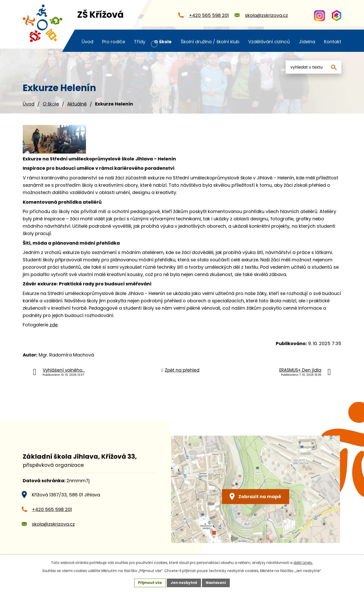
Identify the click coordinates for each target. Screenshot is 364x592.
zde (54, 325)
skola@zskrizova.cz (53, 524)
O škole (51, 104)
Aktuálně (77, 104)
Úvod (29, 104)
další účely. (303, 563)
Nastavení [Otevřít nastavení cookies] (216, 583)
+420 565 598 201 (52, 509)
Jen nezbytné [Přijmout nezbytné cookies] (184, 583)
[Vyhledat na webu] (313, 67)
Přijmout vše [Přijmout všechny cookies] (150, 583)
